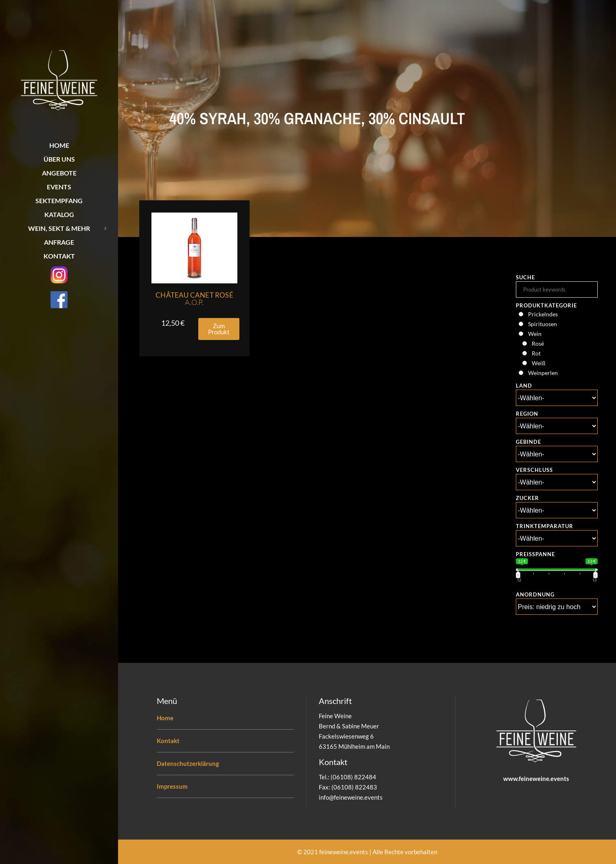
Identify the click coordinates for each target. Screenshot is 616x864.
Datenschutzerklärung (188, 763)
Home (165, 718)
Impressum (172, 786)
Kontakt (168, 741)
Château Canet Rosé (194, 299)
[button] (219, 329)
